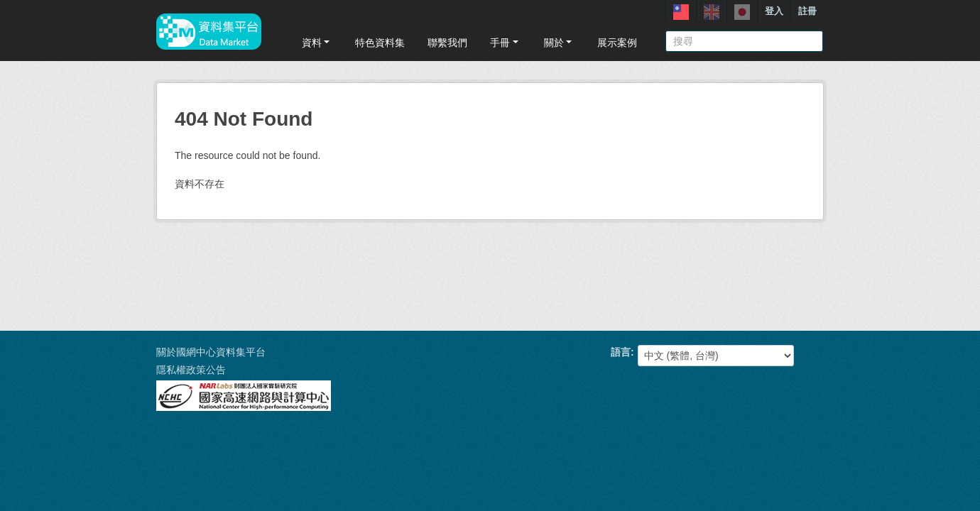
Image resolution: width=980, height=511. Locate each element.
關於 (559, 43)
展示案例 (617, 43)
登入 (774, 11)
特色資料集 (380, 43)
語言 (621, 352)
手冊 (505, 43)
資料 (317, 43)
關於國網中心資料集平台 (211, 352)
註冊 (807, 11)
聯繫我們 (447, 43)
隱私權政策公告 (191, 370)
